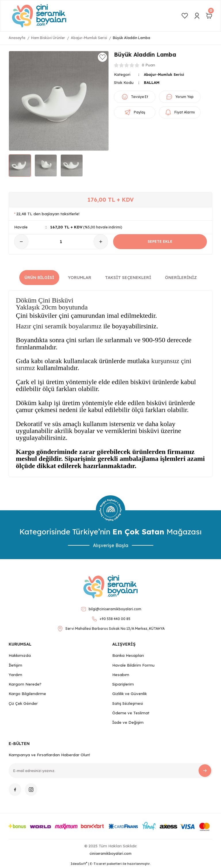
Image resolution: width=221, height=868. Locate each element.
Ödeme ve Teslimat (131, 713)
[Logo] (39, 16)
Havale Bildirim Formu (133, 665)
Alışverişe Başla (111, 545)
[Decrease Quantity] (21, 242)
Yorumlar (80, 278)
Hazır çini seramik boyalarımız (59, 326)
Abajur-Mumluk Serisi (166, 74)
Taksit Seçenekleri (128, 278)
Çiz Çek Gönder (23, 703)
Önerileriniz (181, 278)
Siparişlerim (123, 684)
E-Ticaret (98, 864)
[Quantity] (61, 242)
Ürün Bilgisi (39, 278)
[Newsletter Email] (110, 771)
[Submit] (205, 771)
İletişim (15, 665)
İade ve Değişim (128, 722)
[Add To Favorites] (102, 57)
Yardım (15, 675)
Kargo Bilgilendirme (27, 694)
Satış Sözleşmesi (128, 703)
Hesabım (121, 675)
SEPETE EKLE (160, 242)
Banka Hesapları (128, 655)
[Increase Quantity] (101, 242)
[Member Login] (197, 16)
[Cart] (209, 16)
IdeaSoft (79, 864)
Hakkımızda (20, 655)
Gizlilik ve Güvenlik (129, 694)
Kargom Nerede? (25, 684)
